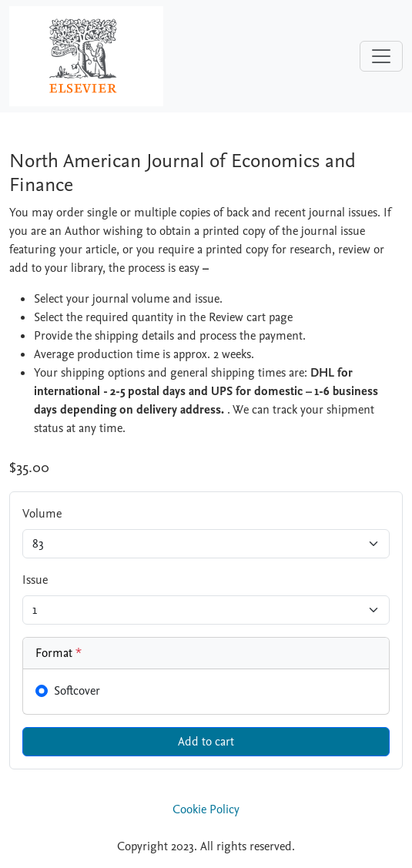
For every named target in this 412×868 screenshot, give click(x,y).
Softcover (77, 691)
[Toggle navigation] (381, 56)
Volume (42, 514)
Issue (35, 580)
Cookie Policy (206, 809)
